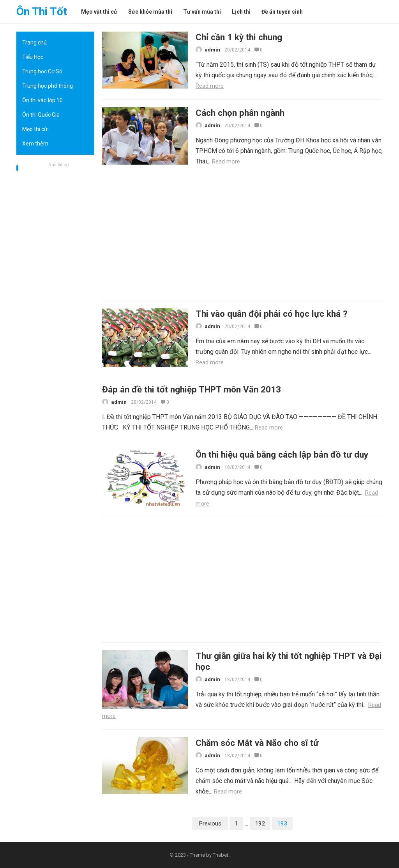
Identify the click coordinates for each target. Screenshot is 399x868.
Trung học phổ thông (48, 86)
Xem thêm (35, 144)
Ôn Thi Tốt (42, 12)
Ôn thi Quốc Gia (41, 115)
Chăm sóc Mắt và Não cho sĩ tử (257, 743)
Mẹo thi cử (35, 129)
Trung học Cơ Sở (42, 71)
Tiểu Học (33, 57)
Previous (210, 824)
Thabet (221, 855)
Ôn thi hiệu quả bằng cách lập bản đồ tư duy (282, 454)
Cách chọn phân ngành (240, 113)
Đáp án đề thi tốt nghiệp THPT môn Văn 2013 (192, 389)
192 (260, 824)
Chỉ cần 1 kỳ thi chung (239, 37)
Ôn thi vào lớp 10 (42, 100)
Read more (210, 86)
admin (212, 50)
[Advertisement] (55, 287)
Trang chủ (34, 43)
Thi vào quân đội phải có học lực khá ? (272, 314)
